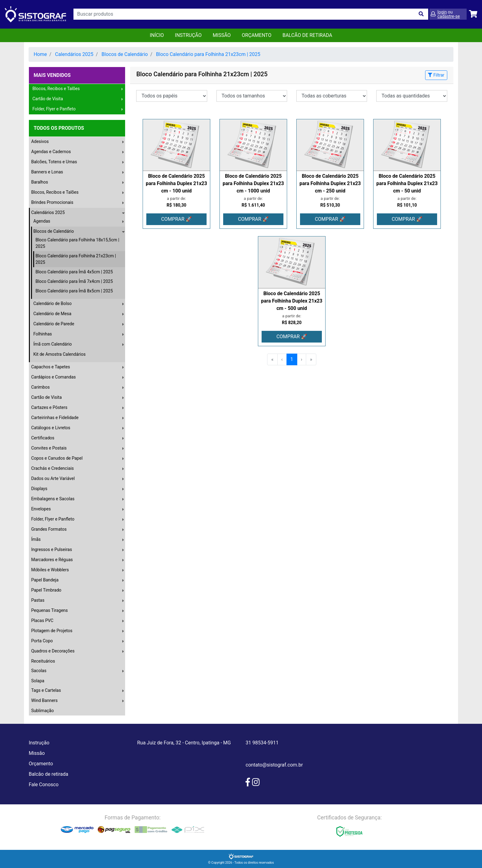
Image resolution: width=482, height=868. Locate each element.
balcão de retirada (307, 35)
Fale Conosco (43, 785)
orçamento (257, 35)
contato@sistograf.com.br (274, 765)
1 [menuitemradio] (292, 359)
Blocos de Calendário (125, 54)
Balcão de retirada (48, 774)
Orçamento (41, 764)
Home (40, 54)
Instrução (188, 35)
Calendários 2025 (74, 54)
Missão (222, 35)
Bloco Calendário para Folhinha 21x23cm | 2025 (208, 54)
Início (157, 35)
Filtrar (436, 75)
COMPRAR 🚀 (176, 219)
